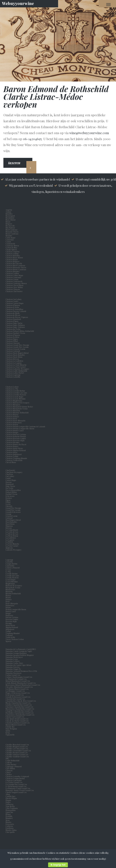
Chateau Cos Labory (14, 299)
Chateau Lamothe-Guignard (17, 776)
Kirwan (9, 528)
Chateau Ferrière (12, 337)
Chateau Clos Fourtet (14, 291)
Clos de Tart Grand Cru (15, 717)
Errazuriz (10, 824)
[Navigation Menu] (108, 4)
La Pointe (10, 542)
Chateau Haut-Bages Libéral (17, 353)
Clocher (9, 774)
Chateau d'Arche (12, 307)
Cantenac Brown (13, 246)
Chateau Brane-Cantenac (16, 269)
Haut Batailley (12, 522)
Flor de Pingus (12, 798)
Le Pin (9, 572)
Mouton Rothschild (14, 593)
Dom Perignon (11, 729)
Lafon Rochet (11, 764)
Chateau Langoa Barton (15, 778)
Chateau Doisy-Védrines (15, 327)
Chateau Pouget (12, 432)
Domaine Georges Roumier (16, 653)
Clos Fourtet (10, 470)
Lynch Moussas (12, 582)
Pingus (8, 800)
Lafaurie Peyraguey (14, 550)
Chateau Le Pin (12, 389)
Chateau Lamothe (13, 377)
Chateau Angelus (12, 251)
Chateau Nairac (12, 415)
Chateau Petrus (12, 424)
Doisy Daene (11, 486)
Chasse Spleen (11, 250)
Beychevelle (11, 226)
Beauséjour (10, 218)
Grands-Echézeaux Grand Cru (18, 697)
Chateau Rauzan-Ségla (15, 440)
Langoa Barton (12, 564)
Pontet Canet (11, 611)
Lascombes (10, 566)
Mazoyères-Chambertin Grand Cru (20, 709)
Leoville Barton (12, 574)
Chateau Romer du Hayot (16, 444)
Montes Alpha (11, 830)
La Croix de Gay (12, 532)
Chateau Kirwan (12, 359)
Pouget (9, 613)
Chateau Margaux (13, 405)
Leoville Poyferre (12, 578)
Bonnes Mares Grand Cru (16, 725)
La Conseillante (12, 530)
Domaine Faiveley (13, 667)
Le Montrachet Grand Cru (16, 679)
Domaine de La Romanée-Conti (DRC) (21, 649)
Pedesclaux (10, 605)
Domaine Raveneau (13, 673)
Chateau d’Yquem (13, 305)
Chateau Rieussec (13, 442)
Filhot (8, 502)
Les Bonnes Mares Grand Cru (17, 689)
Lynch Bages (10, 580)
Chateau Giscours (13, 343)
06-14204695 (32, 139)
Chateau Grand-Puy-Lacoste (17, 347)
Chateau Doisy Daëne (14, 323)
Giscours (9, 506)
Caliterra (9, 826)
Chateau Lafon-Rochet (15, 373)
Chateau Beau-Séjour (14, 257)
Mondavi (9, 818)
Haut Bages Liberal (14, 520)
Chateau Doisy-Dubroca (15, 325)
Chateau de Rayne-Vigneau (17, 317)
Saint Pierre (11, 625)
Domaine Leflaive (13, 661)
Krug (8, 733)
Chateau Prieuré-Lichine (16, 434)
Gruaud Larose (12, 516)
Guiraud (9, 518)
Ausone (8, 212)
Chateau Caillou (12, 273)
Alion (8, 794)
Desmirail (10, 484)
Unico (8, 802)
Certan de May (12, 248)
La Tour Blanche (13, 544)
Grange (9, 514)
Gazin (8, 504)
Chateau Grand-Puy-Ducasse (17, 345)
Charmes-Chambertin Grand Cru (19, 707)
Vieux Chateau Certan (15, 639)
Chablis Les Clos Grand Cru (17, 749)
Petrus (8, 607)
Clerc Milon (11, 768)
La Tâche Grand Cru (14, 782)
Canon (8, 242)
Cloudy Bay (10, 727)
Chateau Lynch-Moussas (15, 399)
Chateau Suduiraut (14, 454)
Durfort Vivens (12, 494)
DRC (7, 758)
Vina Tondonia (12, 808)
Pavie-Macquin (12, 603)
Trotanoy (10, 635)
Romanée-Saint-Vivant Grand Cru (20, 790)
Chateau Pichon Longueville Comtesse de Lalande (25, 426)
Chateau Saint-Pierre (14, 448)
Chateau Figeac (12, 339)
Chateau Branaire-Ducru (16, 267)
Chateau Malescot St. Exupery (18, 403)
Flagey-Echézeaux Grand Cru (18, 693)
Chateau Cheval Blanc (15, 285)
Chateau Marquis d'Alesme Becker (19, 407)
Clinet (8, 772)
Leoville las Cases (13, 576)
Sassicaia (10, 548)
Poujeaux (10, 615)
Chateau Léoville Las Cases (16, 393)
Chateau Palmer (12, 417)
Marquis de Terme (13, 587)
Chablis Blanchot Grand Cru (17, 745)
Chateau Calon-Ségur (14, 275)
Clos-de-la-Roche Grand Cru (17, 721)
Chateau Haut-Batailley (15, 355)
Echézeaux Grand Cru (15, 695)
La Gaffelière (11, 538)
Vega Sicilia (11, 806)
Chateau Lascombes (14, 780)
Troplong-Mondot (13, 633)
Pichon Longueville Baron (16, 609)
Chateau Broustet (13, 271)
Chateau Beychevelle (14, 263)
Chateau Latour (12, 387)
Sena (8, 820)
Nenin (8, 597)
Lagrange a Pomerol (14, 766)
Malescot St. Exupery (14, 585)
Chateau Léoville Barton (15, 391)
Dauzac (9, 482)
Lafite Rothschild (12, 760)
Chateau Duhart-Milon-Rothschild (20, 331)
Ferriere (9, 498)
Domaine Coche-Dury (15, 663)
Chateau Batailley (13, 255)
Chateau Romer (12, 446)
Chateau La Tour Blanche (16, 365)
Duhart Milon (12, 492)
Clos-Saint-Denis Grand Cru (17, 719)
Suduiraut (10, 629)
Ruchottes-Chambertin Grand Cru (20, 713)
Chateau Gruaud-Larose (15, 349)
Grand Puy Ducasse (14, 508)
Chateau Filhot (12, 341)
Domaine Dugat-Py (13, 669)
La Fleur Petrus (12, 536)
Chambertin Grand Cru (15, 699)
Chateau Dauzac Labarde (16, 311)
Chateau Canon (12, 279)
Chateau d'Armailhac (14, 309)
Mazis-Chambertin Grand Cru (18, 703)
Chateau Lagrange (13, 375)
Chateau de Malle (13, 313)
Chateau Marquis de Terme (17, 409)
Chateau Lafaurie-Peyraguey (17, 369)
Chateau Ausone (12, 253)
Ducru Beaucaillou (13, 490)
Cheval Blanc (11, 462)
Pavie (8, 601)
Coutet (9, 478)
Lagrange (10, 560)
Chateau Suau (11, 452)
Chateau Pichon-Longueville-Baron (20, 428)
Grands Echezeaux (14, 512)
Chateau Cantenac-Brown (16, 283)
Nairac (9, 595)
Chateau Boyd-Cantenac (15, 265)
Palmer (9, 599)
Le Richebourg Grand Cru (16, 786)
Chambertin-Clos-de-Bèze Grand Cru (21, 701)
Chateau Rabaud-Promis (16, 436)
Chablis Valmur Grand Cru (17, 754)
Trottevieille (10, 637)
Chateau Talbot (12, 456)
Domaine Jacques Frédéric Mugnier (20, 655)
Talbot (9, 631)
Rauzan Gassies (12, 619)
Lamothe (10, 562)
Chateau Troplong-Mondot (16, 458)
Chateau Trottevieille (14, 460)
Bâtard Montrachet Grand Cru (18, 681)
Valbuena (10, 804)
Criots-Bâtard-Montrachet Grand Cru (21, 683)
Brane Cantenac (12, 234)
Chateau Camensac (13, 277)
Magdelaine (10, 584)
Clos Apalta (10, 832)
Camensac (10, 240)
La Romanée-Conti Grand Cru (18, 788)
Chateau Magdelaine (14, 401)
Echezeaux (10, 496)
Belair (8, 222)
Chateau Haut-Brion (14, 357)
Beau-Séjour (11, 220)
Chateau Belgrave (13, 261)
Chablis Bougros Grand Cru (17, 747)
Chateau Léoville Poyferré (16, 395)
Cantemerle (11, 244)
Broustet (9, 236)
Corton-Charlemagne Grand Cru (19, 677)
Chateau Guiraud (13, 351)
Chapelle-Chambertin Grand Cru (19, 711)
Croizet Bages (11, 480)
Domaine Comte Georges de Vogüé (19, 651)
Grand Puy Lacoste (13, 510)
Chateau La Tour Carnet (16, 367)
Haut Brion (10, 524)
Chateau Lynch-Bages (14, 397)
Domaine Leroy (12, 659)
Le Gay (9, 570)
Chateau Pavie (11, 418)
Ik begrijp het (58, 865)
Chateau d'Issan (12, 321)
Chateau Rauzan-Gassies (16, 438)
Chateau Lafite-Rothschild (16, 371)
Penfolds (9, 816)
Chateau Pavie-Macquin (16, 420)
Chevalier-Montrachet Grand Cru (19, 687)
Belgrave (9, 224)
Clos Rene (10, 474)
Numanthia (11, 810)
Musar (9, 814)
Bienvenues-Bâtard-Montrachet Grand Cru (23, 685)
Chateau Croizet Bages (14, 303)
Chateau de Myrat (13, 315)
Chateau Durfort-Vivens (15, 333)
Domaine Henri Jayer (14, 657)
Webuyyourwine (18, 3)
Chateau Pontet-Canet (15, 430)
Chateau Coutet (12, 301)
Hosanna (10, 526)
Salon (8, 731)
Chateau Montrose (13, 411)
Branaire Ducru (12, 232)
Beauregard (11, 216)
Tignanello (10, 735)
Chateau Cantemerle (14, 281)
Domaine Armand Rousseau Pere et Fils (21, 671)
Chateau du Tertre (13, 329)
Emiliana (10, 828)
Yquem (8, 641)
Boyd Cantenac (12, 230)
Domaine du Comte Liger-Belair (18, 665)
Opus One (10, 812)
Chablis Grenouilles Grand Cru (18, 751)
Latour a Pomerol (13, 568)
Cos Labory (10, 476)
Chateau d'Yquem (13, 335)
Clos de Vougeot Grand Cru (16, 792)
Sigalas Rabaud (12, 627)
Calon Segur (11, 238)
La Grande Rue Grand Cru (16, 784)
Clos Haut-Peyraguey (14, 472)
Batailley (10, 214)
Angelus (9, 210)
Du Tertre (10, 488)
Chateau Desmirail (13, 319)
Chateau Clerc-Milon (14, 287)
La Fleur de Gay (12, 534)
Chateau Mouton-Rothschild (17, 413)
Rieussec (9, 623)
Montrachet (11, 589)
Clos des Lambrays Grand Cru (18, 723)
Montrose (10, 591)
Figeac (8, 500)
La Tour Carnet (12, 546)
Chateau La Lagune (14, 363)
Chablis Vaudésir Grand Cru (17, 756)
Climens (9, 770)
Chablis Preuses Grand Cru (17, 752)
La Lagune (10, 540)
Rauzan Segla (12, 621)
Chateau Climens (13, 289)
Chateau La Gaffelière (14, 361)
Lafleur (9, 762)
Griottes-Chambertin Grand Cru (19, 705)
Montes (8, 822)
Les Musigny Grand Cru (15, 691)
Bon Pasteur (11, 228)
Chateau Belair (12, 259)
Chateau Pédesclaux (14, 422)
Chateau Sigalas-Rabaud (16, 450)
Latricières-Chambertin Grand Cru (20, 715)
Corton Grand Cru (13, 675)
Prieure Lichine (12, 617)
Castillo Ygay (11, 796)
